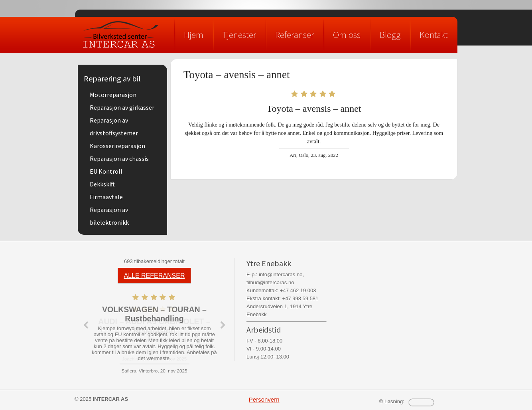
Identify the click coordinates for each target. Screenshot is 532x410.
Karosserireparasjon (117, 146)
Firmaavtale (106, 197)
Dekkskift (102, 184)
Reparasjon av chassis (119, 158)
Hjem (194, 35)
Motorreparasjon (113, 95)
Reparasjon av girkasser (122, 107)
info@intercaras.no (281, 274)
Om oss (347, 35)
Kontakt (434, 35)
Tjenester (239, 35)
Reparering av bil (112, 78)
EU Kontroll (106, 171)
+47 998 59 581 (300, 298)
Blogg (390, 35)
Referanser (295, 35)
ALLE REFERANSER (155, 276)
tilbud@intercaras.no (270, 282)
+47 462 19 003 (298, 290)
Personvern (264, 399)
